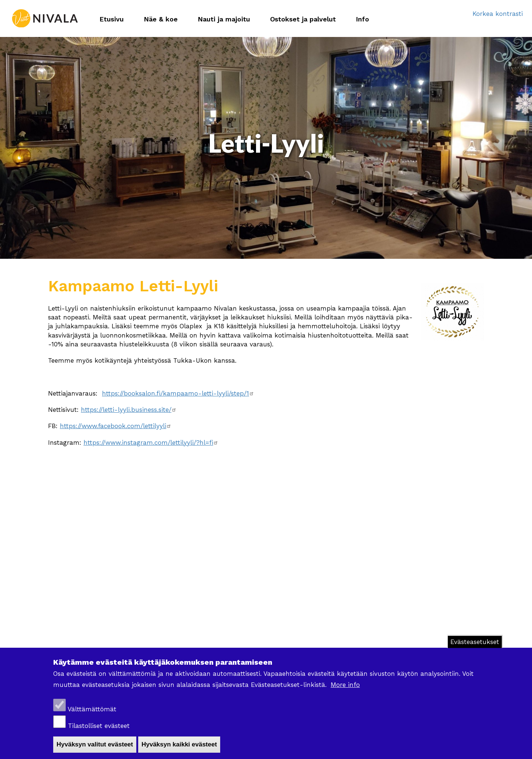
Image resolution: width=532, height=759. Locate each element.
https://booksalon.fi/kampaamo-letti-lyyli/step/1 (178, 393)
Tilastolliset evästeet (99, 726)
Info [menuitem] (362, 19)
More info (345, 685)
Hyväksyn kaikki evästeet (179, 744)
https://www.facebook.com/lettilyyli (116, 426)
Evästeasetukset (475, 642)
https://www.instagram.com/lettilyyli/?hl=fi (151, 443)
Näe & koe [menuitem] (161, 19)
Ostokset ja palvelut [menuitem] (303, 19)
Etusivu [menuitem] (112, 19)
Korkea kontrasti (498, 14)
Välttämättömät (92, 709)
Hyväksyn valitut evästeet (95, 744)
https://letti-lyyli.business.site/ (129, 410)
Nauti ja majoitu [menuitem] (224, 19)
